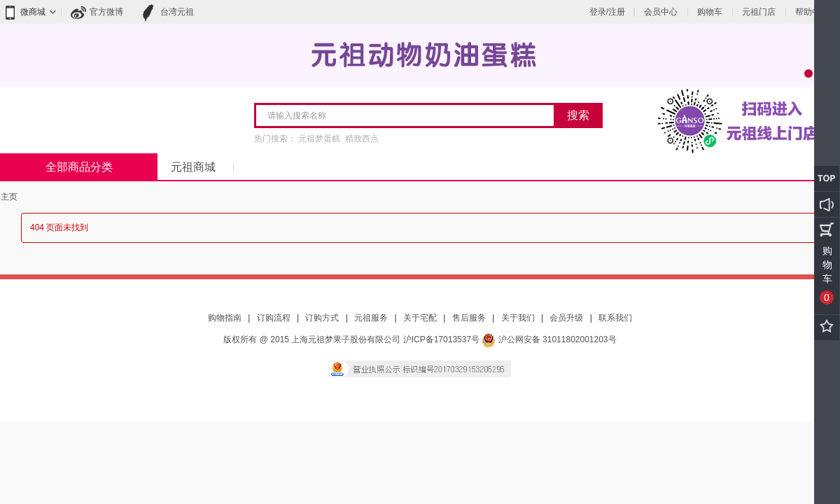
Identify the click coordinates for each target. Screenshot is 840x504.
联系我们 (615, 318)
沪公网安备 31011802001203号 (549, 339)
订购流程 (274, 318)
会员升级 (566, 318)
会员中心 (661, 12)
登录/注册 (607, 12)
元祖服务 (371, 318)
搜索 (578, 115)
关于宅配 (420, 318)
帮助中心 (812, 12)
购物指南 (225, 318)
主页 (9, 197)
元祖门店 (759, 12)
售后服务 (469, 318)
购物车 (710, 12)
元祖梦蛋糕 (319, 139)
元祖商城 (193, 167)
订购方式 (322, 318)
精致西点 (362, 139)
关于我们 (518, 318)
